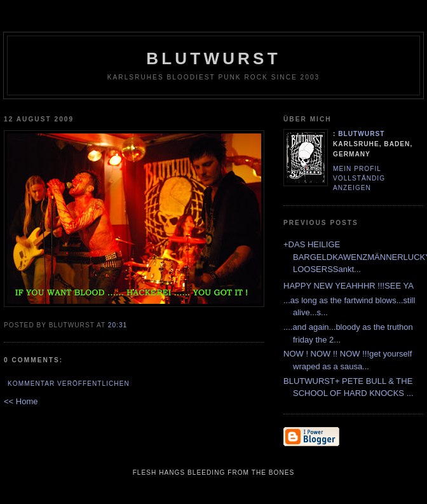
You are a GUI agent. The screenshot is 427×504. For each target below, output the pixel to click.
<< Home (21, 401)
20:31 (118, 325)
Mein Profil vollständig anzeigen (359, 178)
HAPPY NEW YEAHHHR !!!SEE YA (349, 286)
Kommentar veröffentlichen (69, 384)
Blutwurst (213, 58)
